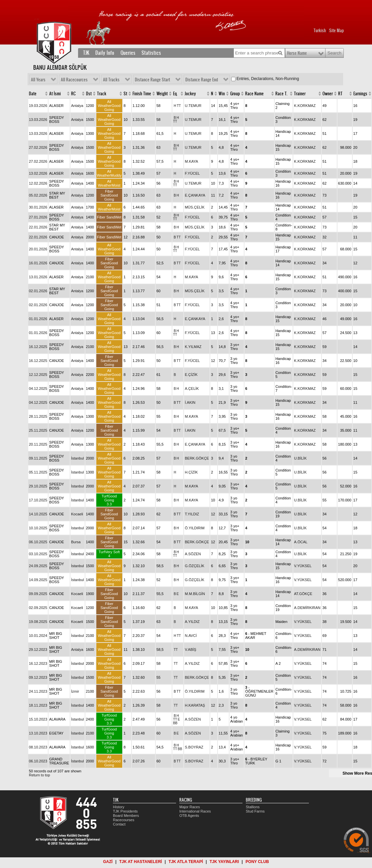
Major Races (190, 807)
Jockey (190, 94)
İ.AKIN (190, 402)
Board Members (126, 816)
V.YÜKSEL (303, 566)
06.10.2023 (38, 761)
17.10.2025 (38, 500)
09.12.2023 (38, 677)
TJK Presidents (125, 811)
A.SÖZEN (193, 554)
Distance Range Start (152, 80)
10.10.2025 (38, 528)
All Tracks (111, 80)
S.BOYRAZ (194, 747)
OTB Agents (189, 816)
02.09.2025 (38, 608)
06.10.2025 (38, 542)
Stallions (253, 807)
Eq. (175, 94)
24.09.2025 (38, 566)
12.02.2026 (38, 183)
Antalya (77, 106)
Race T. (281, 94)
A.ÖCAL (301, 542)
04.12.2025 (38, 389)
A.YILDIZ (192, 622)
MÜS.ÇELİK (194, 207)
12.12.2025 (38, 375)
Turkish (320, 31)
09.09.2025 (38, 594)
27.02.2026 (38, 147)
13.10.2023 (38, 733)
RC (73, 94)
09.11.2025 (38, 458)
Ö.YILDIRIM (194, 528)
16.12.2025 (38, 347)
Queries (128, 53)
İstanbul (78, 458)
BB (175, 723)
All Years (38, 80)
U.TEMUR (193, 106)
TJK (86, 53)
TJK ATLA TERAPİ (186, 862)
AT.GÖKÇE (303, 594)
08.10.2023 (38, 747)
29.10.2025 (38, 486)
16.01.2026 (38, 263)
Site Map (336, 31)
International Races (195, 811)
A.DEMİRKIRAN (307, 608)
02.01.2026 (38, 291)
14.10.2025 (38, 514)
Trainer (300, 94)
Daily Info (105, 53)
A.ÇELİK (192, 389)
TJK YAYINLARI (224, 862)
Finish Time (142, 94)
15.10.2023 (38, 719)
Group (235, 94)
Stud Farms (255, 811)
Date (33, 94)
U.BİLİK (300, 458)
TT (179, 106)
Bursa (76, 542)
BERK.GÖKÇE (197, 458)
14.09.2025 (38, 580)
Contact (119, 824)
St (125, 94)
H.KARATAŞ (195, 705)
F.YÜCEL (192, 173)
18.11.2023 (38, 705)
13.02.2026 (38, 173)
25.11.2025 (38, 430)
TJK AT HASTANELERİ (140, 862)
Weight (162, 94)
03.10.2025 (38, 554)
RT (340, 94)
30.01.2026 (38, 207)
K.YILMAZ (193, 347)
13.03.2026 (38, 120)
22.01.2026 (38, 227)
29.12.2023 (38, 650)
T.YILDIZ (192, 514)
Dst (89, 94)
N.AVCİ (191, 636)
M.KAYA (191, 161)
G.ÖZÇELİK (194, 566)
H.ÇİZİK (191, 472)
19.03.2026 (38, 106)
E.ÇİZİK (191, 375)
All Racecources (74, 80)
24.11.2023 (38, 691)
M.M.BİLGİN (195, 594)
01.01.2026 (38, 319)
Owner (328, 94)
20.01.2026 (38, 249)
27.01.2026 (38, 217)
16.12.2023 (38, 663)
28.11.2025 (38, 416)
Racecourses (124, 820)
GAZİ (108, 862)
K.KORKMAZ (305, 106)
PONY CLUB (257, 862)
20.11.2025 (38, 444)
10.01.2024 (38, 636)
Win (222, 94)
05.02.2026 (38, 195)
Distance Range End (202, 80)
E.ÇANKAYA (195, 195)
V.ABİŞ (190, 650)
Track (102, 94)
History (119, 807)
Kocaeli (77, 514)
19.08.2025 (38, 622)
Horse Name (297, 53)
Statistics (151, 53)
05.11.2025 (38, 472)
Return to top (40, 775)
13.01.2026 (38, 277)
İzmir (75, 691)
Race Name (254, 94)
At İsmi (55, 94)
